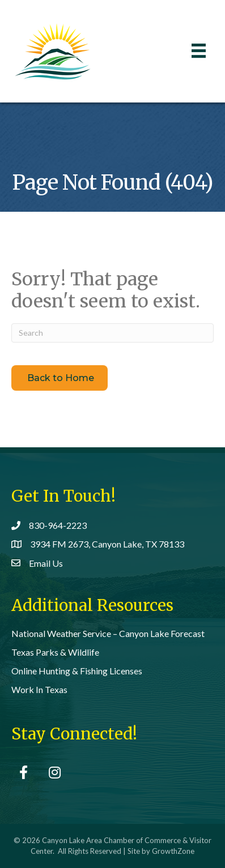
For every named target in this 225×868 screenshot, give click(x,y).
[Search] (112, 333)
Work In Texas (39, 689)
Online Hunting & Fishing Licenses (77, 671)
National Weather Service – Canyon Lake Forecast (108, 633)
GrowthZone (173, 851)
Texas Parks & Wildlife (55, 652)
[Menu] (199, 51)
